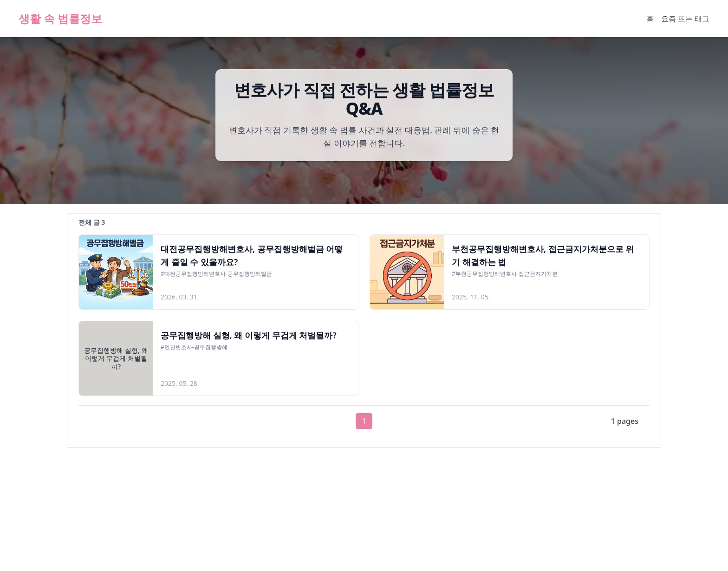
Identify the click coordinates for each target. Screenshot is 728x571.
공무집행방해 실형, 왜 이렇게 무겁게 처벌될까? (249, 335)
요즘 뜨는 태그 (685, 19)
